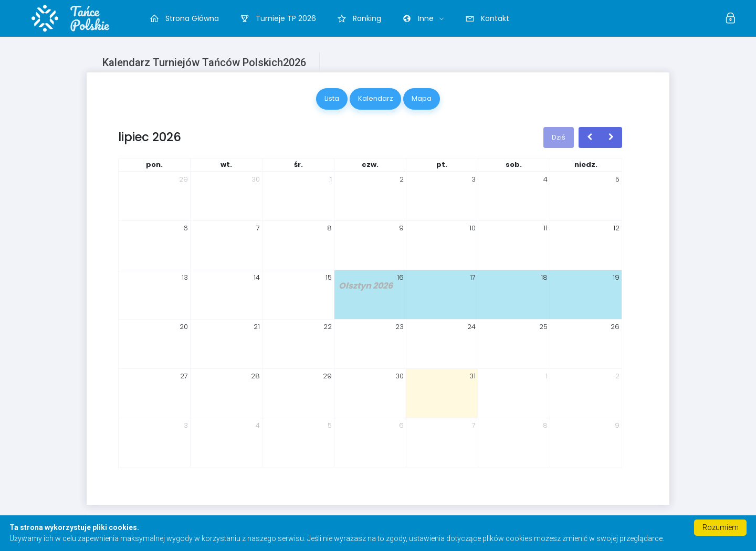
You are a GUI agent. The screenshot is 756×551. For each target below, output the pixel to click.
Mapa (422, 98)
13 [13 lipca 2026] (185, 277)
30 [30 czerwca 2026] (256, 179)
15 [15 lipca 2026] (329, 277)
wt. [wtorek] (226, 165)
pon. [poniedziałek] (154, 165)
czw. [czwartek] (370, 165)
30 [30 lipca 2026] (400, 376)
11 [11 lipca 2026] (545, 228)
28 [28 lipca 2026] (255, 376)
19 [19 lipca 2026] (616, 277)
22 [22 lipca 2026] (328, 327)
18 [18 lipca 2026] (544, 277)
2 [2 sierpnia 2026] (617, 376)
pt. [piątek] (442, 165)
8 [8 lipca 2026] (329, 228)
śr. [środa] (298, 165)
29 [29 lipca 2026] (327, 376)
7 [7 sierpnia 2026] (474, 425)
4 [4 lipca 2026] (545, 179)
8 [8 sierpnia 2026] (545, 425)
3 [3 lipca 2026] (474, 179)
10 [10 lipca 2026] (472, 228)
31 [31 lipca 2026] (472, 376)
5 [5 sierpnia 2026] (330, 425)
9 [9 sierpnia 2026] (617, 425)
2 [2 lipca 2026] (402, 179)
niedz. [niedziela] (586, 165)
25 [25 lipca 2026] (543, 327)
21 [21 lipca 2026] (257, 327)
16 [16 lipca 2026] (400, 277)
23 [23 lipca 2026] (400, 327)
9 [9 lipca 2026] (401, 228)
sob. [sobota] (514, 165)
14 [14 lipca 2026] (257, 277)
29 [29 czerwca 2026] (183, 179)
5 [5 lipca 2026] (617, 179)
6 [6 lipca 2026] (186, 228)
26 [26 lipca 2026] (615, 327)
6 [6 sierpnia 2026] (401, 425)
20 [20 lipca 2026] (184, 327)
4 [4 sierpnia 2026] (258, 425)
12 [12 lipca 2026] (616, 228)
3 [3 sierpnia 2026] (186, 425)
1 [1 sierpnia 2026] (547, 376)
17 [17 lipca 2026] (473, 277)
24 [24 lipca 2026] (471, 327)
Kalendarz (376, 98)
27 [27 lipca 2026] (184, 376)
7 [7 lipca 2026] (258, 228)
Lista (332, 98)
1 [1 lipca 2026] (331, 179)
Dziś (559, 137)
